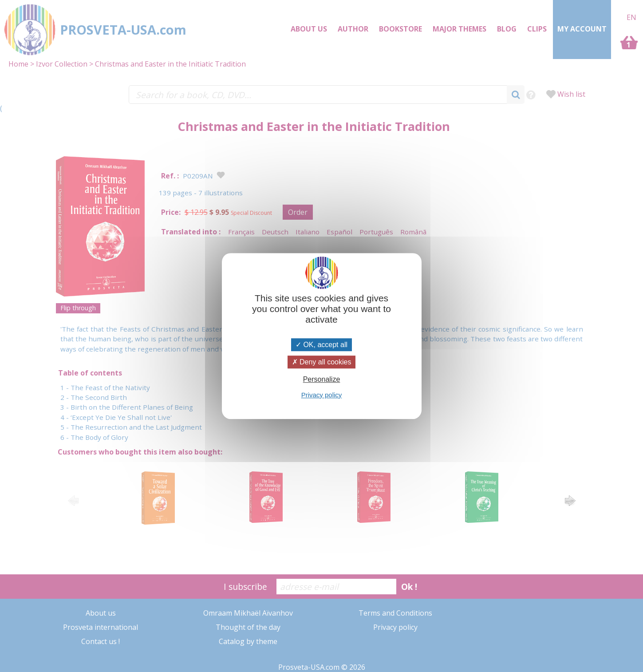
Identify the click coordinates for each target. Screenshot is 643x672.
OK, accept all (321, 345)
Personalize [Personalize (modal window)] (322, 380)
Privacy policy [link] (322, 395)
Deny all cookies (322, 362)
